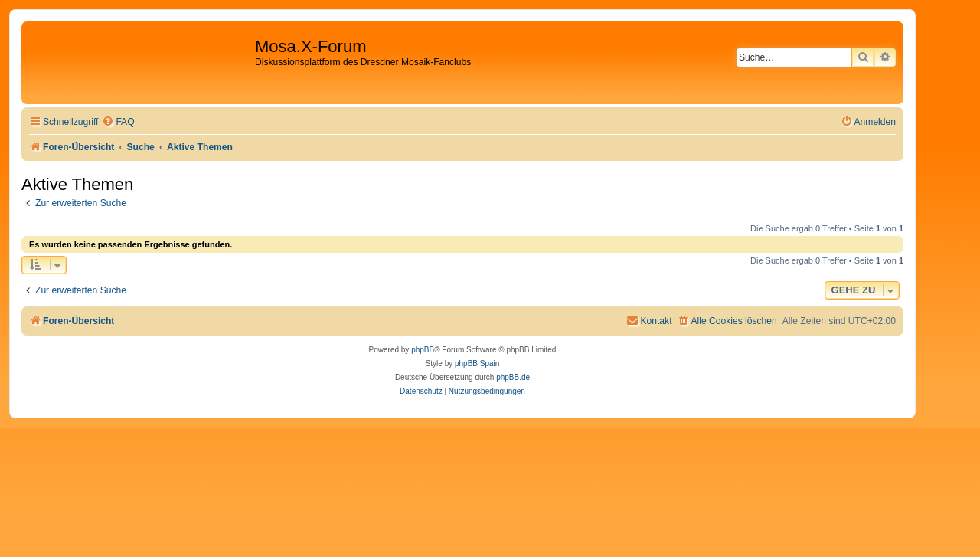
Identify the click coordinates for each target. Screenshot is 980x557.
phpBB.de (513, 377)
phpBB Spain (477, 364)
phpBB (423, 350)
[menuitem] (118, 122)
